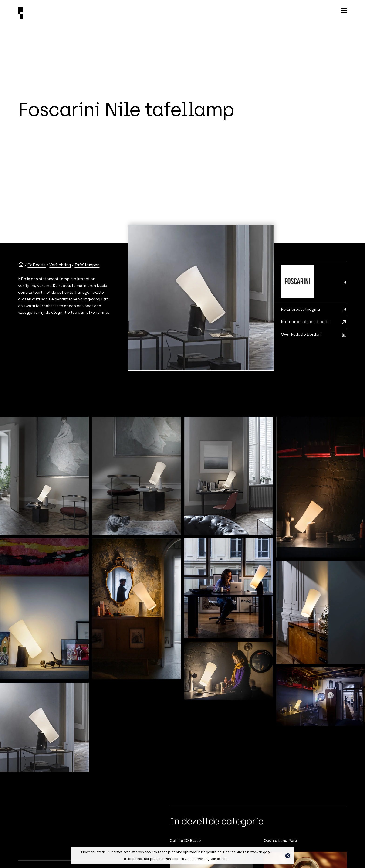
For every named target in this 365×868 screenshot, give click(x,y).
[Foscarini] (310, 283)
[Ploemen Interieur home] (111, 13)
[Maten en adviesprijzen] (310, 322)
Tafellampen (87, 265)
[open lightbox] (201, 298)
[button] (288, 856)
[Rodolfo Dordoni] (310, 334)
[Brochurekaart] (310, 310)
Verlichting (60, 265)
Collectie (37, 265)
